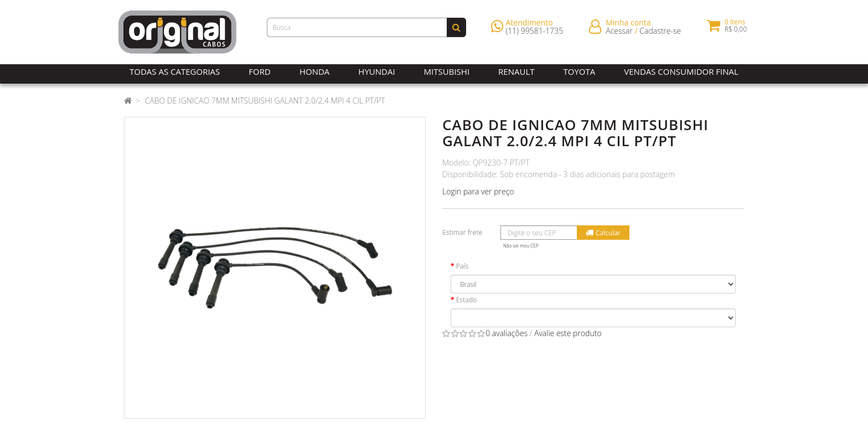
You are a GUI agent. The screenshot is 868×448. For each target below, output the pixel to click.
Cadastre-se (660, 33)
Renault (516, 71)
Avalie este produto (568, 333)
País (463, 266)
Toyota (580, 71)
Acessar (619, 33)
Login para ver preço (478, 191)
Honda (314, 71)
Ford (260, 71)
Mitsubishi (447, 71)
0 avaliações (507, 333)
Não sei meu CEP (521, 246)
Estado (467, 300)
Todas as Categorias (175, 71)
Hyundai (376, 71)
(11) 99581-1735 (535, 33)
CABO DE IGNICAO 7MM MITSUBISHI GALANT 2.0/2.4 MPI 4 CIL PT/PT (265, 101)
